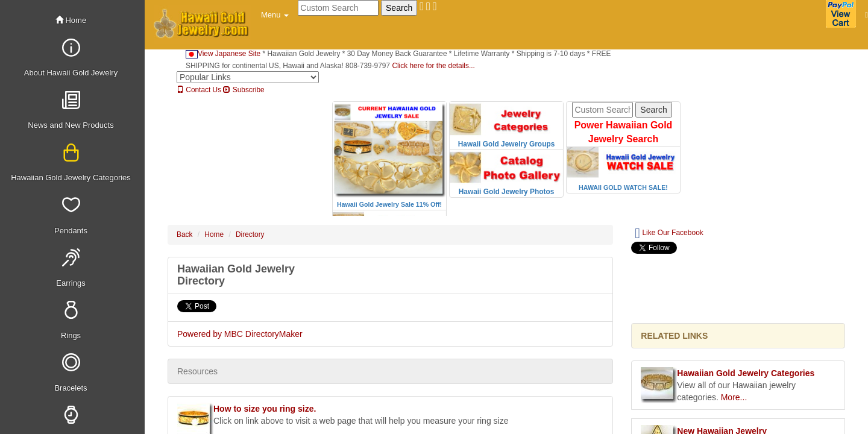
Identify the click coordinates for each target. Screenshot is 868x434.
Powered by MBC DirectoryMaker (240, 334)
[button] (275, 15)
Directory (250, 234)
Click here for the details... (433, 66)
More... (734, 397)
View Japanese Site (223, 54)
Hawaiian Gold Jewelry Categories (746, 373)
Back (184, 234)
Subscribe (244, 90)
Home (71, 20)
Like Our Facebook (669, 233)
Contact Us (199, 90)
